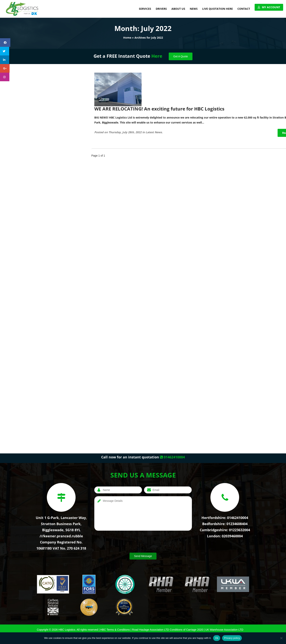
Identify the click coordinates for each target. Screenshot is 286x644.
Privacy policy (232, 638)
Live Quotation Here (218, 9)
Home (127, 38)
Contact (244, 9)
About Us (178, 9)
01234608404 (237, 524)
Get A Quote (181, 56)
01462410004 (172, 457)
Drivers (161, 9)
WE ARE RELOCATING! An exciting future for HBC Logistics (159, 109)
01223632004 (240, 530)
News (194, 9)
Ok (217, 638)
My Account (271, 7)
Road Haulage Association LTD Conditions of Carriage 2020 (168, 630)
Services (145, 9)
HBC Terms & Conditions (115, 630)
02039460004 (232, 536)
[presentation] (123, 542)
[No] (281, 638)
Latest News (154, 132)
